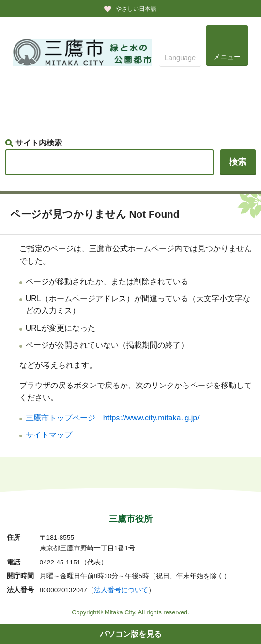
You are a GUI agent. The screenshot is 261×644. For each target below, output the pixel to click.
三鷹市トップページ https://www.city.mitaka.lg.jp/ (113, 418)
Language (180, 58)
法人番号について (121, 590)
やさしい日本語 (136, 9)
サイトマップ (49, 435)
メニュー (227, 57)
